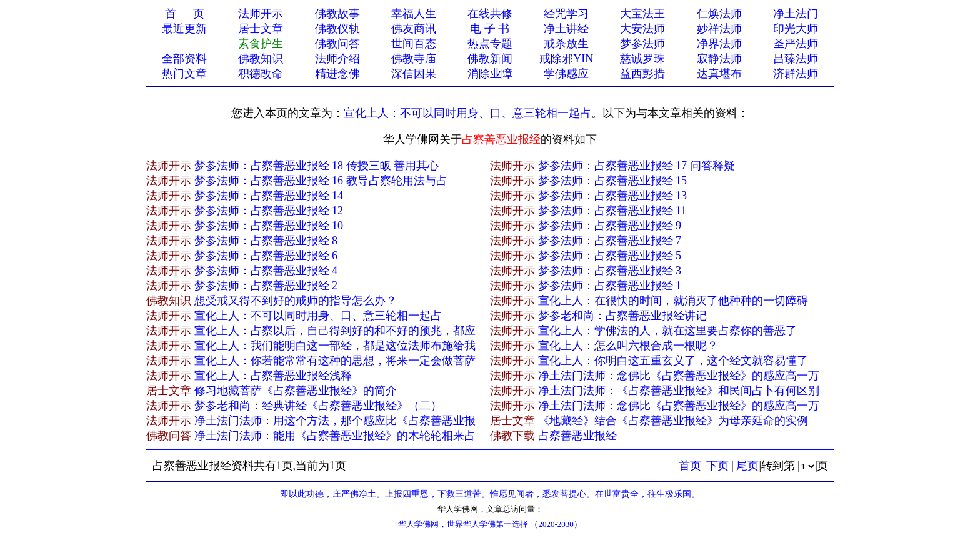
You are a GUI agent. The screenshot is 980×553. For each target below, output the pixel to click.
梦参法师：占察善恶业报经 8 (266, 241)
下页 (717, 466)
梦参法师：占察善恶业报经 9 (610, 226)
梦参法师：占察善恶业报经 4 (266, 271)
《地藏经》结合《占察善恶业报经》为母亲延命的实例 (673, 421)
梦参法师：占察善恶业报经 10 (269, 226)
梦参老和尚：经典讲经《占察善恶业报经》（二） (318, 406)
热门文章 (184, 74)
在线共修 (490, 14)
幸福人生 (414, 14)
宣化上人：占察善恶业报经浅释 (273, 376)
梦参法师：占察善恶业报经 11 (612, 211)
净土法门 (796, 14)
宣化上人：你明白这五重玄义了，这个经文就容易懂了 (673, 361)
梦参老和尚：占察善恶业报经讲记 (622, 316)
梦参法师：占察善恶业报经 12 (269, 211)
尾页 (747, 466)
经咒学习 (566, 14)
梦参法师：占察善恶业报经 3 (610, 271)
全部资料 (184, 59)
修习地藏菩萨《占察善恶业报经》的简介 (296, 391)
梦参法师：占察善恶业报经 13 (613, 196)
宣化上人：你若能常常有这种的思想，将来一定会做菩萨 (335, 361)
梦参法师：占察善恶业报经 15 (613, 181)
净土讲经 (566, 29)
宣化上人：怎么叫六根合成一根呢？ (628, 346)
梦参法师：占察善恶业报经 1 (610, 286)
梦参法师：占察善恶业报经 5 (610, 256)
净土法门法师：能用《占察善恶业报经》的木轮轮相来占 (335, 436)
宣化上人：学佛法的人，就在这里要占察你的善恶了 (667, 331)
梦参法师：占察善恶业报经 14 (269, 196)
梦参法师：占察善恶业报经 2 (266, 286)
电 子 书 (490, 29)
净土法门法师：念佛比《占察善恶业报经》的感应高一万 (679, 376)
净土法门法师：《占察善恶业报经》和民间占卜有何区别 (679, 391)
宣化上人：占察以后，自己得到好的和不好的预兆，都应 (335, 331)
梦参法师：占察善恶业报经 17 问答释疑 (637, 166)
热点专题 (490, 44)
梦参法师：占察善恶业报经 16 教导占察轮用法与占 (321, 181)
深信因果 (414, 74)
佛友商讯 (414, 29)
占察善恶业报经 (577, 436)
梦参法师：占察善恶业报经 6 (266, 256)
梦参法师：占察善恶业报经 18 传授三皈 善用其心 (317, 166)
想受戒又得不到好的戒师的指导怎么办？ (296, 301)
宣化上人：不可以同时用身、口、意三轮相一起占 (467, 113)
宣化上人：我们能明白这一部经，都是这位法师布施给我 (335, 346)
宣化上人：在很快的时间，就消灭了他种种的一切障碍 (673, 301)
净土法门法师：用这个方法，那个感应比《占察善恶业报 (335, 421)
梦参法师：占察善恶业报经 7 (610, 241)
